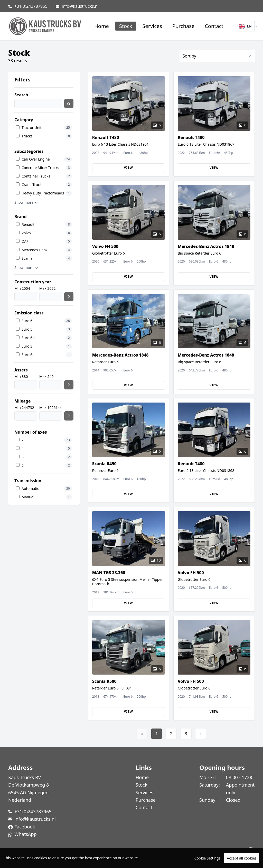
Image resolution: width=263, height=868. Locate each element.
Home (102, 26)
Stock (126, 26)
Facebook (25, 827)
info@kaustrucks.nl (80, 6)
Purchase (183, 26)
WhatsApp (26, 834)
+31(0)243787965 (31, 6)
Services (152, 26)
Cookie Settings (208, 859)
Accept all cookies (242, 859)
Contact (214, 26)
